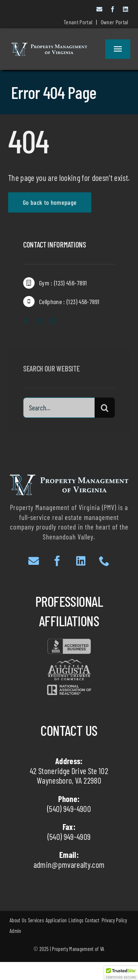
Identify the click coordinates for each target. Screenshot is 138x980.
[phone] (104, 561)
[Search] (105, 409)
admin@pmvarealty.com (69, 865)
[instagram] (53, 321)
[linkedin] (125, 9)
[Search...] (59, 409)
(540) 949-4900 (69, 809)
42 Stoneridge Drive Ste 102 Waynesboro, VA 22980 (69, 776)
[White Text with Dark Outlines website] (49, 47)
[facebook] (113, 9)
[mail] (99, 9)
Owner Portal (115, 22)
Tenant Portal (78, 22)
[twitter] (39, 321)
